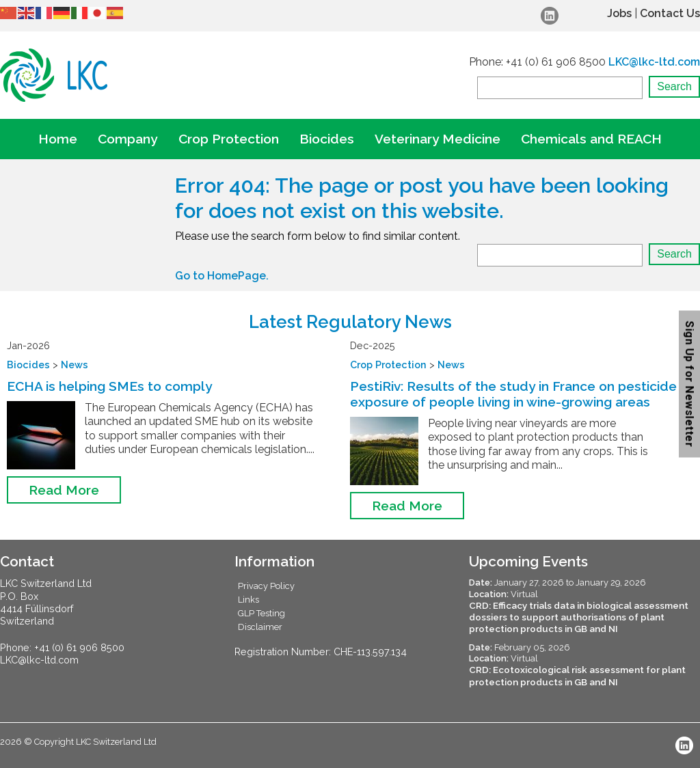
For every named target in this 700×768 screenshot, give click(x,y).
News (75, 365)
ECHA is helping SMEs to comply (110, 386)
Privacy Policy (266, 586)
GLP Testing (261, 613)
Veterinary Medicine (437, 139)
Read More (64, 490)
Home (58, 139)
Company (128, 139)
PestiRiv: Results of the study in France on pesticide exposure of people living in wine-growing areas (513, 394)
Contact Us (670, 13)
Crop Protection (229, 139)
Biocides (327, 139)
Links (248, 600)
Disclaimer (260, 627)
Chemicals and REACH (591, 139)
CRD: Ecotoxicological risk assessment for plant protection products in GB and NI (577, 675)
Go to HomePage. (222, 276)
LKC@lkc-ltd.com (654, 62)
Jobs (619, 13)
